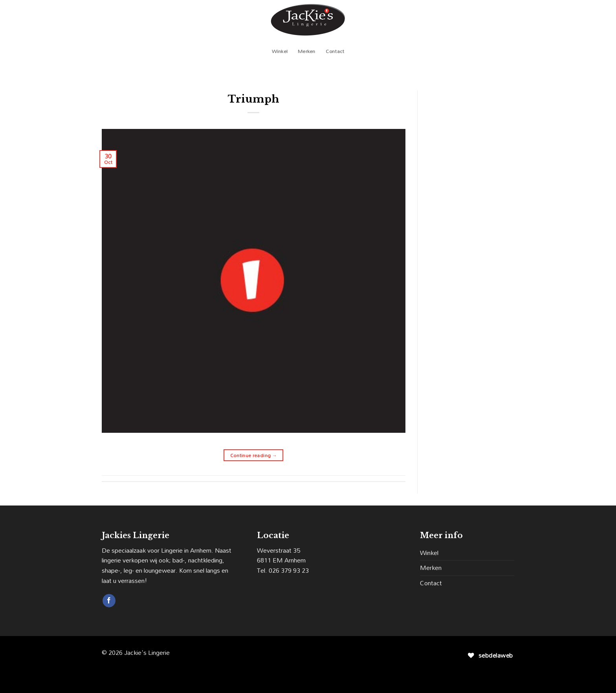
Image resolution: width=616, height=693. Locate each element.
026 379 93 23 (289, 570)
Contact (335, 51)
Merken (307, 51)
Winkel (280, 51)
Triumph (254, 99)
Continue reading (254, 455)
